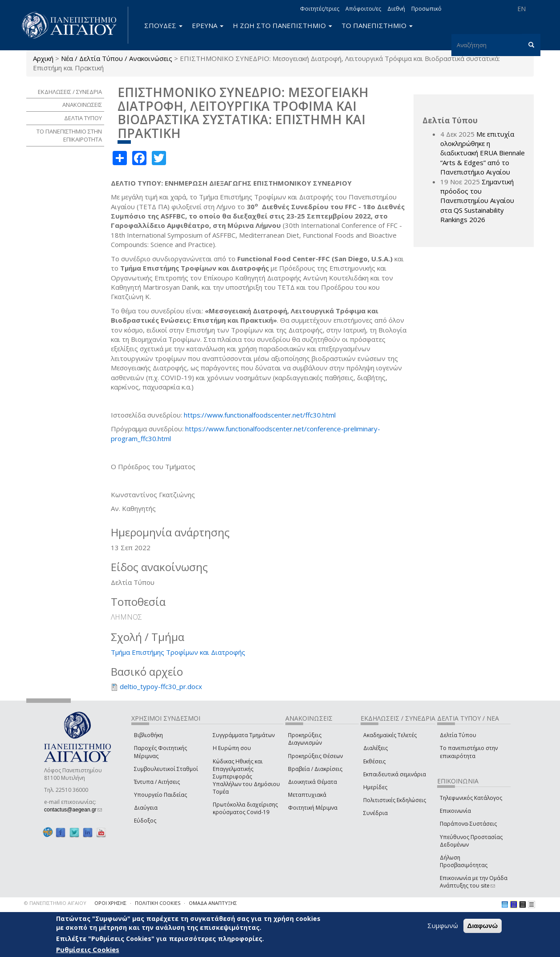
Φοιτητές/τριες (320, 9)
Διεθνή (396, 9)
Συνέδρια (375, 813)
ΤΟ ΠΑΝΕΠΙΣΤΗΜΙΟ (377, 25)
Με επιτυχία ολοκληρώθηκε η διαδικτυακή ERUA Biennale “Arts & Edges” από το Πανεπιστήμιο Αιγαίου (483, 153)
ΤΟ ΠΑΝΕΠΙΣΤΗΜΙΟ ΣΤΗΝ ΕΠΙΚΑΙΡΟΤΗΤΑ (69, 136)
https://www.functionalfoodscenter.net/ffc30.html (260, 415)
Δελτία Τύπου (458, 735)
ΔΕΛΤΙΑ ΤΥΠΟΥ (83, 118)
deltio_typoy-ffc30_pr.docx (161, 686)
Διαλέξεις (375, 748)
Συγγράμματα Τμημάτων (244, 735)
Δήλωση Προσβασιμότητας (464, 861)
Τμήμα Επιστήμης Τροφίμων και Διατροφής (178, 652)
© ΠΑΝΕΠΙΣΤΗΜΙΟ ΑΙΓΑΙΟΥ (55, 903)
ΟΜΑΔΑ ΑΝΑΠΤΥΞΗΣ (213, 903)
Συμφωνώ (443, 925)
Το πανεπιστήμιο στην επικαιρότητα (469, 752)
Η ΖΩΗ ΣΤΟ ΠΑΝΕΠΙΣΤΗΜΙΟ (282, 25)
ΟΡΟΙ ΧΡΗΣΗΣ (110, 903)
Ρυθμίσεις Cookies (88, 949)
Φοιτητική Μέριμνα (313, 808)
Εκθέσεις (374, 761)
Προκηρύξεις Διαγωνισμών (305, 739)
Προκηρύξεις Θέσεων (315, 756)
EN (521, 9)
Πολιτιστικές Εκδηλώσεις (395, 800)
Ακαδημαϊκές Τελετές (390, 735)
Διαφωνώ (483, 926)
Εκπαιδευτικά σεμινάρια (395, 774)
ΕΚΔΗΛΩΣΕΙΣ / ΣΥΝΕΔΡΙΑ (70, 92)
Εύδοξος (145, 821)
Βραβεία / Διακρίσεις (315, 769)
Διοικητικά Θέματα (312, 782)
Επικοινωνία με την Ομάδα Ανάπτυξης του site (474, 882)
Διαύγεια (146, 808)
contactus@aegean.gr (73, 810)
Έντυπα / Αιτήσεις (157, 782)
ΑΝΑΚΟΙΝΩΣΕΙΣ (82, 105)
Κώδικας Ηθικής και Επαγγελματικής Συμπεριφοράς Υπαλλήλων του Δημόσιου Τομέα (246, 777)
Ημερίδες (375, 787)
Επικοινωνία (455, 811)
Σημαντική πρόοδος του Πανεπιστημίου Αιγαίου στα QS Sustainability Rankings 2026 (477, 201)
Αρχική (43, 58)
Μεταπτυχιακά (307, 795)
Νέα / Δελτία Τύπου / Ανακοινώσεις (117, 58)
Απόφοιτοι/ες (363, 9)
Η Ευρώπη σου (232, 748)
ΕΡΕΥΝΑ (208, 25)
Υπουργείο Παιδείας (160, 795)
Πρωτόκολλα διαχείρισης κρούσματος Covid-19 (245, 808)
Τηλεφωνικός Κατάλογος (471, 798)
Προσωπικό (426, 9)
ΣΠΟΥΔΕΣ (163, 25)
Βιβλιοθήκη (148, 735)
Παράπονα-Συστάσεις (468, 824)
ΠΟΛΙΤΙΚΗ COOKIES (158, 903)
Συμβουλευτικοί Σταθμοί (166, 769)
